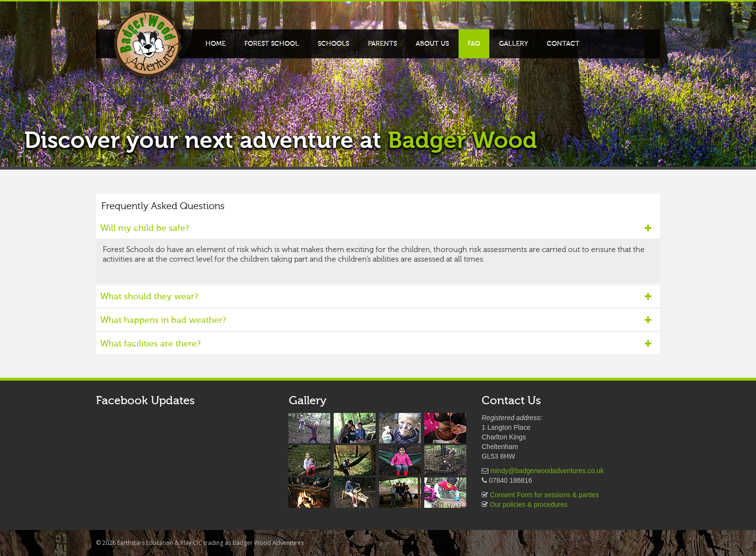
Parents (382, 44)
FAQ (474, 44)
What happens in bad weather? (376, 320)
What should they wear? (376, 297)
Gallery (513, 44)
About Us (432, 44)
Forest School (272, 44)
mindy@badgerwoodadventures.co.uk (547, 471)
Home (216, 44)
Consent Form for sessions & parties (544, 495)
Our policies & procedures (529, 504)
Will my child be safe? (376, 228)
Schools (333, 44)
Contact (563, 44)
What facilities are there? (376, 344)
